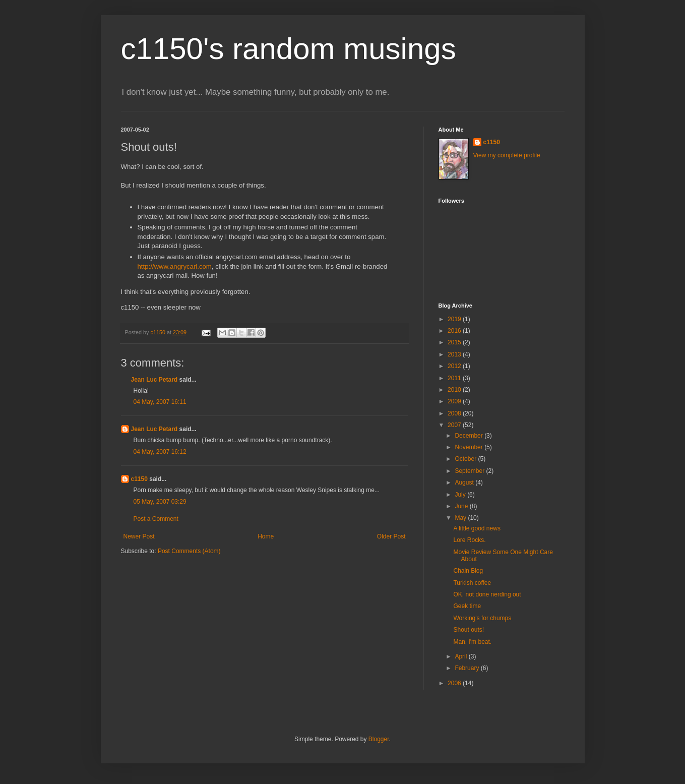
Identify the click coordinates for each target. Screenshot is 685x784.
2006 (455, 683)
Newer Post (139, 536)
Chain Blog (468, 571)
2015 (455, 342)
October (466, 459)
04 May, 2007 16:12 (160, 452)
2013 (455, 354)
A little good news (477, 528)
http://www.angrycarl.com (175, 266)
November (470, 447)
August (465, 483)
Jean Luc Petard (154, 380)
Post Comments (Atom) (189, 551)
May (461, 518)
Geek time (467, 606)
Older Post (391, 536)
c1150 (139, 479)
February (468, 668)
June (462, 506)
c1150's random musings (289, 49)
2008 (455, 413)
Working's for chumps (482, 618)
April (461, 656)
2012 (455, 366)
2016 (455, 331)
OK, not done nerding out (487, 594)
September (470, 471)
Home (266, 536)
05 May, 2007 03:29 (160, 502)
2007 (455, 425)
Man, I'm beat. (472, 642)
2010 (455, 390)
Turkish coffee (472, 583)
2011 (455, 378)
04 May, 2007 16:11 (160, 402)
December (470, 436)
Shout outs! (469, 630)
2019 (455, 319)
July (461, 495)
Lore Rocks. (469, 540)
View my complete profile (507, 155)
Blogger (379, 739)
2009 (455, 401)
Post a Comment (156, 519)
